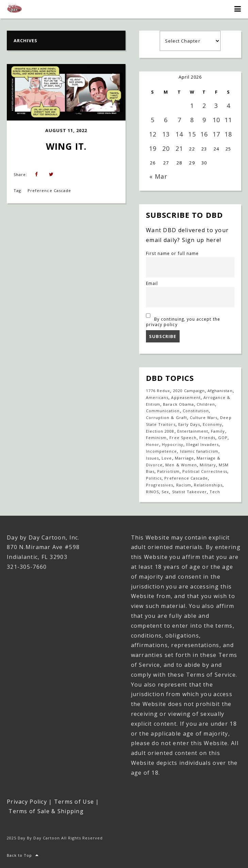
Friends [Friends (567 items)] (207, 438)
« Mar (158, 176)
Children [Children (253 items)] (206, 404)
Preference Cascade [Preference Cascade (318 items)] (186, 478)
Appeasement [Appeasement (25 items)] (186, 397)
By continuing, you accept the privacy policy (183, 319)
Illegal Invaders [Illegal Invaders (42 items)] (203, 444)
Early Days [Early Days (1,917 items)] (189, 424)
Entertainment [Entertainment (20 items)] (193, 431)
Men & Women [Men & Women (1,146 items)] (181, 465)
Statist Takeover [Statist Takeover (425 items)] (190, 492)
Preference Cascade (49, 190)
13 (166, 134)
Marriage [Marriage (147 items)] (184, 458)
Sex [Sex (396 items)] (165, 492)
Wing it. (66, 146)
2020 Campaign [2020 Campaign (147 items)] (189, 391)
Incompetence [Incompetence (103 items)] (161, 451)
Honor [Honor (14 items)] (153, 444)
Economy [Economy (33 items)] (212, 424)
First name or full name (172, 253)
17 (216, 134)
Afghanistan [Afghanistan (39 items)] (220, 391)
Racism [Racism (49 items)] (184, 485)
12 (153, 134)
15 (192, 134)
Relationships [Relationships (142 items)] (208, 485)
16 (204, 134)
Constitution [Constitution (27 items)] (196, 411)
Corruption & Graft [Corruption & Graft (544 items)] (167, 417)
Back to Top (23, 855)
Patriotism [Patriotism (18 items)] (168, 471)
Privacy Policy (27, 802)
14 (179, 134)
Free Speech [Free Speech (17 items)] (183, 438)
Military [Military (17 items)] (208, 465)
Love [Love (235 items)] (167, 458)
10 (216, 120)
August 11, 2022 (66, 130)
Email (152, 283)
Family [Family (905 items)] (218, 431)
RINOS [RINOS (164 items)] (152, 492)
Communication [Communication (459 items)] (163, 411)
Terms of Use (74, 802)
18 (228, 134)
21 (179, 148)
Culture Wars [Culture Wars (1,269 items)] (204, 417)
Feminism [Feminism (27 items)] (156, 438)
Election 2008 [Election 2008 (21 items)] (160, 431)
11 (228, 120)
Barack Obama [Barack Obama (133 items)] (178, 404)
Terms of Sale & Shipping (46, 811)
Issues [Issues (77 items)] (152, 458)
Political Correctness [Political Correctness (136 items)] (205, 471)
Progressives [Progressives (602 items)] (160, 485)
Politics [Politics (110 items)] (154, 478)
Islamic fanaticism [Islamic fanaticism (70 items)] (199, 451)
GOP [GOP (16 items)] (223, 438)
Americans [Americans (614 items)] (157, 397)
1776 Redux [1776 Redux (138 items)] (158, 391)
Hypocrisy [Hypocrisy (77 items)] (172, 444)
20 (166, 148)
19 (153, 148)
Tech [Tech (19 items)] (215, 492)
